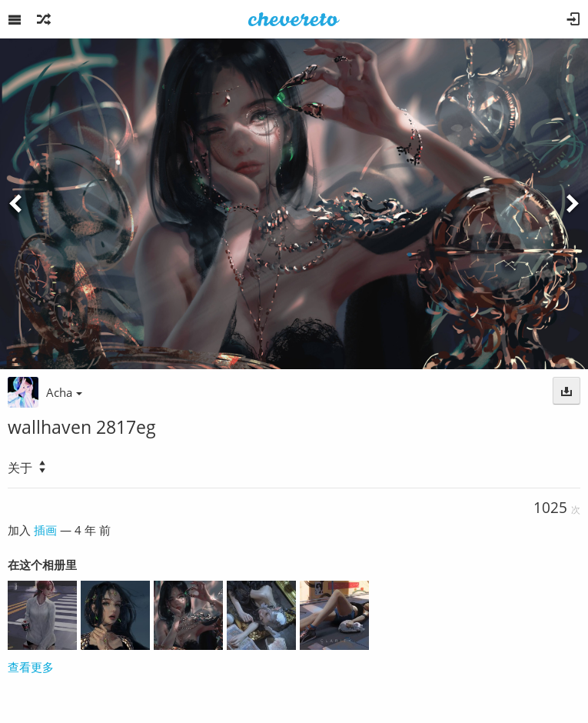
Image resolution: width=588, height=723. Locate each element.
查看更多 (31, 667)
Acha (64, 392)
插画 (45, 530)
